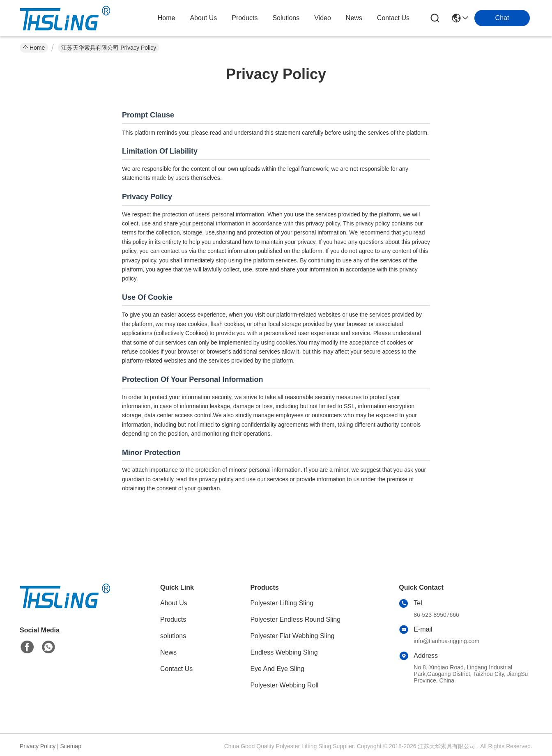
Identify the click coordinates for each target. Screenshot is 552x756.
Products (173, 619)
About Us (174, 603)
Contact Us (176, 669)
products (245, 18)
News (168, 652)
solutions (286, 18)
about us (203, 18)
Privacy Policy (38, 746)
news (354, 18)
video (323, 18)
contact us (393, 18)
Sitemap (71, 746)
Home (167, 18)
